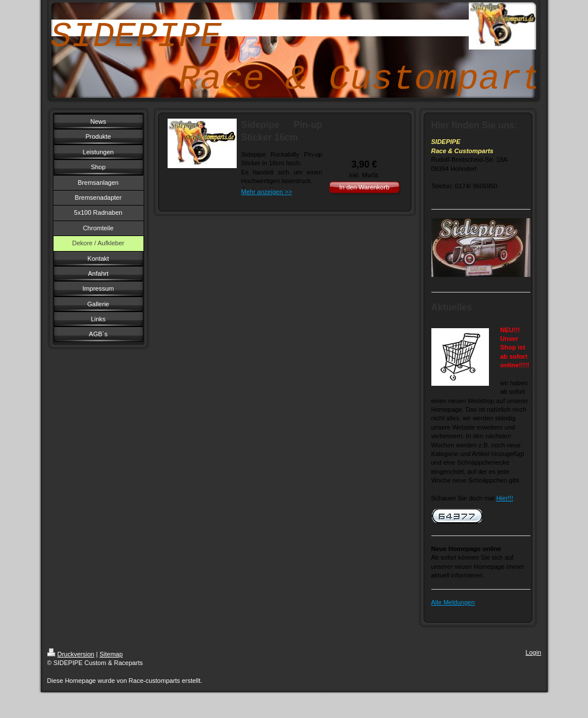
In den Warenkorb (364, 187)
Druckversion (71, 654)
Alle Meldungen (453, 602)
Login (534, 652)
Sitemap (111, 654)
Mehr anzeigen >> (267, 192)
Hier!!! (505, 498)
